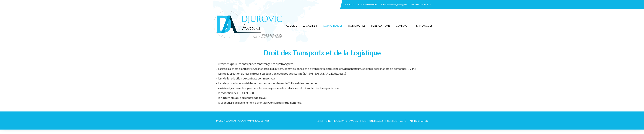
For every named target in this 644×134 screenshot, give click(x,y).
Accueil (291, 26)
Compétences (333, 26)
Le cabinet (310, 26)
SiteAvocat (352, 121)
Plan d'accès (424, 26)
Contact (402, 26)
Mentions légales (373, 121)
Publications (381, 26)
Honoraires (357, 26)
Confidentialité (397, 121)
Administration (419, 121)
